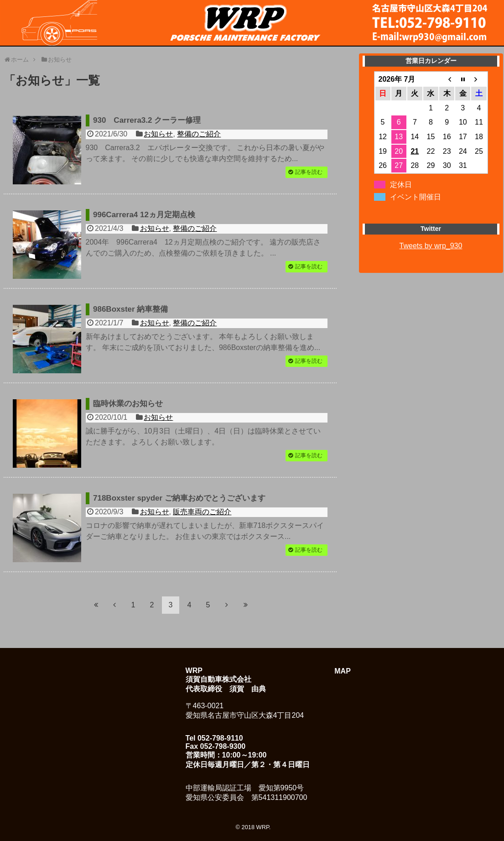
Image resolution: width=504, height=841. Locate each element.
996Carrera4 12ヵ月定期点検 (144, 215)
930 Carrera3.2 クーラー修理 (147, 120)
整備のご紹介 (199, 134)
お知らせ (158, 134)
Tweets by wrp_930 (431, 246)
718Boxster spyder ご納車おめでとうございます (179, 498)
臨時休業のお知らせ (128, 404)
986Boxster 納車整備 (130, 309)
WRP (263, 827)
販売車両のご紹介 (202, 512)
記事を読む (309, 172)
